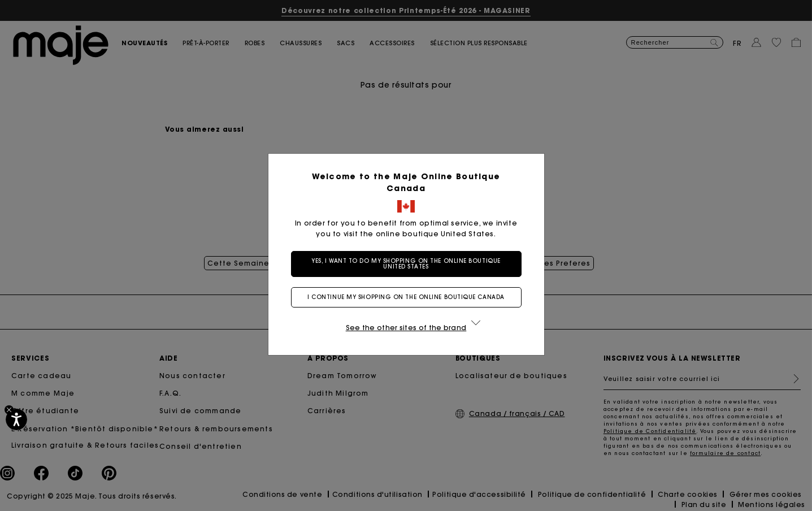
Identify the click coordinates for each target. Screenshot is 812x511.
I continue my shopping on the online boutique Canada (406, 297)
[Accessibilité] (16, 419)
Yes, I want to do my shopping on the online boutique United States (406, 264)
